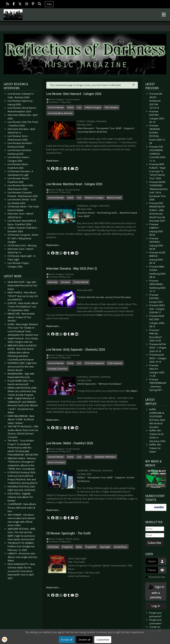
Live (79, 107)
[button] (48, 169)
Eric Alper (132, 391)
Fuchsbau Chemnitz (58, 369)
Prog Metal (91, 547)
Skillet (88, 457)
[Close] (134, 85)
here (100, 315)
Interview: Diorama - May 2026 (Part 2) (72, 269)
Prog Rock (67, 547)
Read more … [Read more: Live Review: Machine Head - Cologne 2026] (54, 245)
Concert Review (56, 107)
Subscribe (154, 543)
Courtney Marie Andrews (60, 113)
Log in (156, 606)
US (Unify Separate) (94, 363)
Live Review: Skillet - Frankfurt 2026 (70, 443)
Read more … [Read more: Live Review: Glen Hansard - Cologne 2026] (54, 161)
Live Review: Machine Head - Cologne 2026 (74, 184)
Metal (79, 547)
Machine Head (114, 198)
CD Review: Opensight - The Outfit (68, 533)
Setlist (70, 107)
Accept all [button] (67, 640)
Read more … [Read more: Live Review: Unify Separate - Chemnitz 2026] (54, 420)
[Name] (155, 529)
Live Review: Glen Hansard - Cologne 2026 (74, 94)
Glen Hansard (111, 107)
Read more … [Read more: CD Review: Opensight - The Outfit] (54, 587)
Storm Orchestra (56, 462)
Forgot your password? (156, 615)
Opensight (105, 547)
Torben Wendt (81, 282)
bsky (49, 4)
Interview (53, 282)
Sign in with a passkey (156, 592)
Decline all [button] (84, 640)
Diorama (65, 282)
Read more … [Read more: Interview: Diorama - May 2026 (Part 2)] (54, 326)
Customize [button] (103, 640)
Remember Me (157, 577)
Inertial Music (120, 547)
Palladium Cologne (94, 198)
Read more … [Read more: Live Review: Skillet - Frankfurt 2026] (54, 510)
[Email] (155, 535)
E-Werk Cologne (93, 107)
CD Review (53, 547)
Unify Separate (115, 363)
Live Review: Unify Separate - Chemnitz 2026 (76, 350)
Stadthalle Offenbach (105, 457)
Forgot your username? (156, 622)
